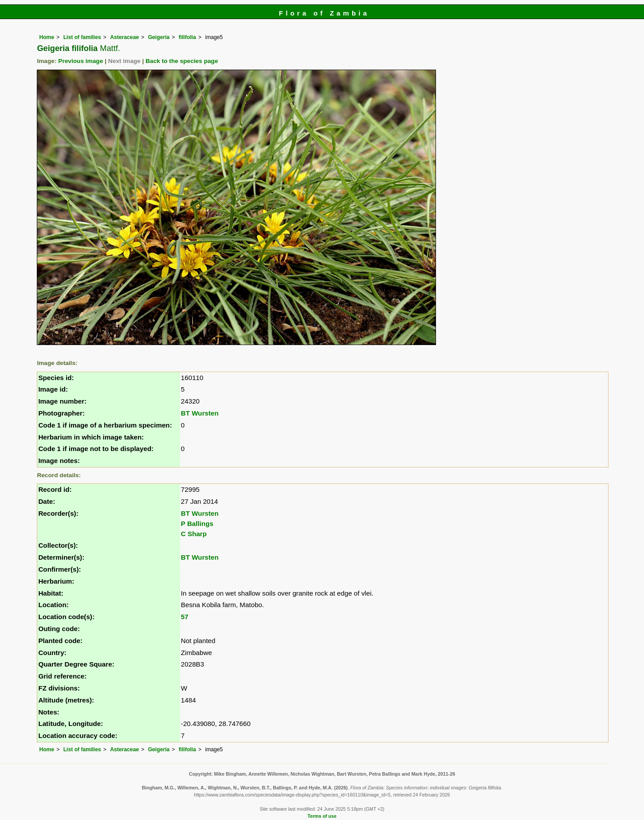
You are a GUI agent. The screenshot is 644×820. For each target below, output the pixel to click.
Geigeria (159, 37)
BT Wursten (200, 413)
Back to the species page (182, 61)
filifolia (187, 37)
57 (185, 617)
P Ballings (197, 524)
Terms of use (322, 816)
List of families (82, 37)
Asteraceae (124, 37)
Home (47, 37)
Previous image (80, 61)
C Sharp (194, 534)
